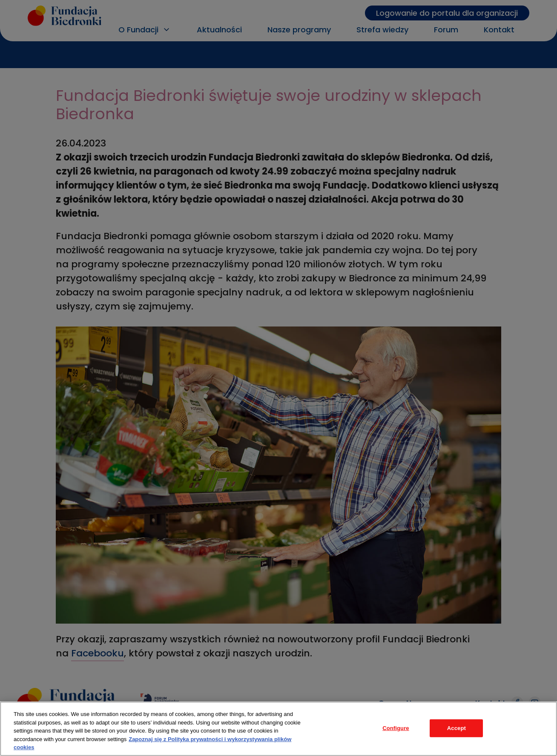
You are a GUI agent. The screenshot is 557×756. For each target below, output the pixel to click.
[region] (278, 729)
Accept (457, 728)
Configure (396, 728)
